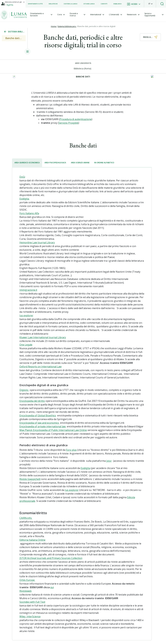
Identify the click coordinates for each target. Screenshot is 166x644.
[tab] (41, 15)
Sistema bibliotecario (67, 26)
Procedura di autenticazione (76, 119)
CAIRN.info (26, 518)
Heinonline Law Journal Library (37, 242)
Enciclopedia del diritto (32, 401)
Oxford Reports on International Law (40, 367)
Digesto (24, 390)
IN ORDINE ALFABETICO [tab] (104, 163)
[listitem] (35, 4)
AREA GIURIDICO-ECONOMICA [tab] (27, 163)
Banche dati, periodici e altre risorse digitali (97, 26)
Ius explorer (26, 315)
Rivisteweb (26, 591)
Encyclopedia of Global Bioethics (38, 415)
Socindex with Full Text (32, 602)
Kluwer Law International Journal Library (43, 337)
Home (54, 26)
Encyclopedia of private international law (43, 426)
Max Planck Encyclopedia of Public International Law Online (53, 430)
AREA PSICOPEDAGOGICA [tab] (55, 163)
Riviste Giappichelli (30, 479)
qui (52, 587)
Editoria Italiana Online (32, 540)
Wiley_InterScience (30, 616)
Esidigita (25, 199)
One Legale (26, 345)
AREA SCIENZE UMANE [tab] (80, 163)
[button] (151, 4)
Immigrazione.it (28, 290)
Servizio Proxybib (68, 123)
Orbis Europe (27, 580)
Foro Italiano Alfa (29, 213)
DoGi (22, 177)
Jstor (109, 461)
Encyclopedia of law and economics (39, 423)
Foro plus (71, 450)
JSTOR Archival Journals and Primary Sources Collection (51, 558)
